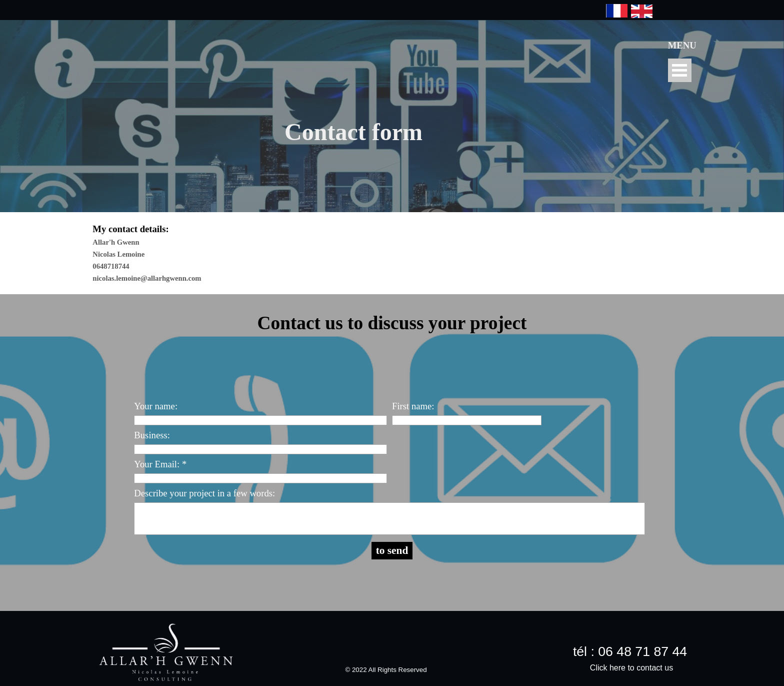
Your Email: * (160, 464)
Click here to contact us (631, 668)
